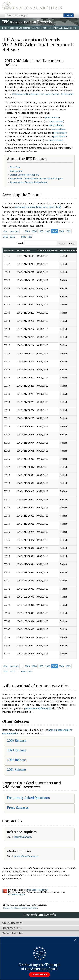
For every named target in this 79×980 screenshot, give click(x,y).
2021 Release (16, 770)
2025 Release (17, 741)
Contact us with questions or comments (20, 908)
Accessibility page (17, 894)
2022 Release (17, 760)
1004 (34, 231)
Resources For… (12, 928)
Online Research (12, 923)
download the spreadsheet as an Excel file (37, 207)
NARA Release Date (47, 250)
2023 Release (17, 750)
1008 (61, 231)
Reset (72, 243)
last (30, 237)
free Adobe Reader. (37, 890)
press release (52, 117)
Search (69, 15)
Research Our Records (20, 28)
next (23, 237)
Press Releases (18, 807)
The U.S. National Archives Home (32, 6)
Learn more (40, 975)
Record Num (23, 250)
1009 (68, 231)
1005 (41, 231)
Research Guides (12, 933)
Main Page (15, 167)
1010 (6, 237)
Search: (20, 243)
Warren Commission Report (24, 175)
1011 (12, 237)
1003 (27, 231)
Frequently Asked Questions (28, 798)
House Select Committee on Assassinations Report (36, 178)
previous (14, 231)
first (6, 231)
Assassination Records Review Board (29, 182)
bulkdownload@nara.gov (38, 708)
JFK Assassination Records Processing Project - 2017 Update (43, 94)
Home (5, 28)
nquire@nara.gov (23, 837)
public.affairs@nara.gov (26, 856)
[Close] (75, 940)
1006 (48, 231)
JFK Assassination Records (45, 28)
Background (16, 171)
